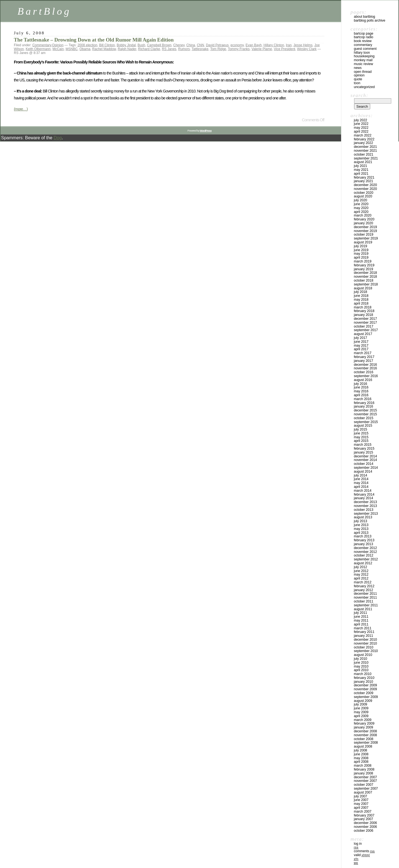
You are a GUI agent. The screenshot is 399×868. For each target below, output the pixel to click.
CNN (200, 45)
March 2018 (363, 307)
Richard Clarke (149, 49)
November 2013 (365, 506)
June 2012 (361, 571)
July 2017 (360, 338)
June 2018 (361, 296)
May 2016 (361, 391)
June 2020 (361, 204)
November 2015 (365, 414)
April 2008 (361, 762)
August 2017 (363, 334)
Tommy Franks (239, 49)
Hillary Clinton (274, 45)
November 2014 (365, 460)
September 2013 (366, 514)
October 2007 (364, 785)
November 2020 (365, 189)
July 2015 (360, 429)
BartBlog (44, 11)
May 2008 (361, 758)
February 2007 (364, 815)
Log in (358, 844)
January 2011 (363, 636)
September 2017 (366, 330)
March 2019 (363, 261)
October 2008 (364, 739)
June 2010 (361, 663)
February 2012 (364, 586)
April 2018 (361, 303)
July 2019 (360, 246)
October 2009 (364, 693)
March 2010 (363, 674)
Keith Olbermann (38, 49)
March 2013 (363, 536)
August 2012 (363, 563)
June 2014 (361, 479)
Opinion (58, 45)
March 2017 (363, 353)
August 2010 (363, 655)
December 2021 (365, 147)
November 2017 (365, 323)
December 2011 (365, 594)
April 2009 (361, 716)
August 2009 (363, 701)
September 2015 (366, 422)
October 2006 (364, 831)
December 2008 (365, 731)
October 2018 (364, 280)
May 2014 (361, 483)
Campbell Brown (159, 45)
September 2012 (366, 559)
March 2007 (363, 812)
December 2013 (365, 502)
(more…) (21, 109)
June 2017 (361, 342)
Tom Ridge (218, 49)
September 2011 (366, 605)
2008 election (87, 45)
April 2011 (361, 624)
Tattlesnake (200, 49)
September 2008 (366, 743)
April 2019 (361, 257)
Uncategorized (364, 87)
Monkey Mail (363, 60)
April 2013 (361, 533)
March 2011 (363, 628)
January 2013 (363, 544)
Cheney (179, 45)
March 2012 (363, 582)
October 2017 (364, 326)
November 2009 (365, 689)
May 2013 (361, 529)
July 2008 (360, 750)
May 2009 (361, 712)
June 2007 (361, 800)
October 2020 (364, 193)
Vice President (284, 49)
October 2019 (364, 235)
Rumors (184, 49)
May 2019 (361, 254)
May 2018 (361, 300)
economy (237, 45)
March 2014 (363, 491)
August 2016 (363, 380)
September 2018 (366, 284)
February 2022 (364, 139)
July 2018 (360, 292)
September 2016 (366, 376)
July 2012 (360, 567)
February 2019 (364, 265)
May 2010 (361, 666)
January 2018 (363, 315)
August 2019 (363, 242)
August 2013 (363, 517)
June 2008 (361, 754)
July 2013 (360, 521)
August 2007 (363, 792)
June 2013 (361, 525)
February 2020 (364, 219)
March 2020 (363, 215)
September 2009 (366, 697)
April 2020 (361, 212)
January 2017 (363, 361)
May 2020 (361, 208)
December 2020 (365, 185)
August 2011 (363, 609)
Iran (289, 45)
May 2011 (361, 620)
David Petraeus (217, 45)
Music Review (363, 64)
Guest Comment (365, 49)
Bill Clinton (107, 45)
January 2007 (363, 819)
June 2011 (361, 617)
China (190, 45)
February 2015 (364, 449)
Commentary (42, 45)
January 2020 (363, 223)
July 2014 (360, 475)
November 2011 (365, 597)
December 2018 (365, 273)
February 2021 (364, 177)
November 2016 (365, 368)
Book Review (363, 41)
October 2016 (364, 372)
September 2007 (366, 789)
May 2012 (361, 575)
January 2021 (363, 181)
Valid (362, 855)
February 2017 (364, 357)
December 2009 (365, 685)
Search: (359, 95)
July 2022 (360, 120)
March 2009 (363, 720)
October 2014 (364, 464)
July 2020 (360, 200)
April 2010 (361, 670)
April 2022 (361, 132)
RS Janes (169, 49)
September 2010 (366, 651)
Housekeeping (364, 56)
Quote (358, 79)
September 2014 (366, 468)
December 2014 (365, 456)
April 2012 (361, 578)
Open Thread (363, 72)
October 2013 (364, 510)
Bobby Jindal (126, 45)
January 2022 (363, 143)
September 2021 (366, 158)
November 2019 (365, 231)
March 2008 (363, 766)
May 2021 (361, 170)
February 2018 (364, 311)
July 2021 (360, 166)
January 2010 (363, 682)
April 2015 (361, 441)
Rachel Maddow (104, 49)
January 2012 (363, 590)
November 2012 (365, 552)
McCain (58, 49)
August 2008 (363, 746)
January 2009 (363, 727)
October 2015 (364, 418)
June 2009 (361, 708)
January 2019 (363, 269)
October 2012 (364, 555)
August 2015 (363, 426)
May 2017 (361, 346)
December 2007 (365, 777)
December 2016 (365, 365)
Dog (57, 138)
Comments (364, 851)
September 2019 (366, 238)
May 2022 (361, 128)
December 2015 (365, 410)
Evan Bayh (254, 45)
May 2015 (361, 437)
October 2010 (364, 647)
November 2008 (365, 735)
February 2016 (364, 403)
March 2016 (363, 399)
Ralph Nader (127, 49)
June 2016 (361, 387)
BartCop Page (364, 34)
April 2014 (361, 487)
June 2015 (361, 433)
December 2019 (365, 227)
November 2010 (365, 643)
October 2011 (364, 601)
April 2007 (361, 808)
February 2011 (364, 632)
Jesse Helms (303, 45)
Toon (357, 83)
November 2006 (365, 827)
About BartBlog (365, 17)
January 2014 (363, 498)
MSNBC (72, 49)
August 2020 (363, 196)
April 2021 (361, 174)
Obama (85, 49)
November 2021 (365, 151)
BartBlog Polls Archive (369, 20)
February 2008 (364, 769)
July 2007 (360, 796)
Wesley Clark (307, 49)
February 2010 (364, 678)
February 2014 (364, 494)
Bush (141, 45)
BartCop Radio (364, 37)
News (358, 68)
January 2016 (363, 406)
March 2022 (363, 135)
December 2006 (365, 823)
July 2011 (360, 613)
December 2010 (365, 640)
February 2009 (364, 723)
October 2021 (364, 154)
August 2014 (363, 472)
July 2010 (360, 659)
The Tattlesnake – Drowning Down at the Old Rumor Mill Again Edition (94, 40)
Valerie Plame (262, 49)
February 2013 (364, 540)
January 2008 (363, 773)
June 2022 (361, 124)
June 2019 (361, 250)
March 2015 (363, 445)
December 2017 (365, 319)
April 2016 (361, 395)
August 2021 (363, 162)
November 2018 (365, 277)
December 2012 (365, 548)
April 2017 (361, 349)
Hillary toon (362, 53)
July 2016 (360, 384)
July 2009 (360, 704)
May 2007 (361, 804)
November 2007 (365, 781)
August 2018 (363, 288)
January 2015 (363, 452)
